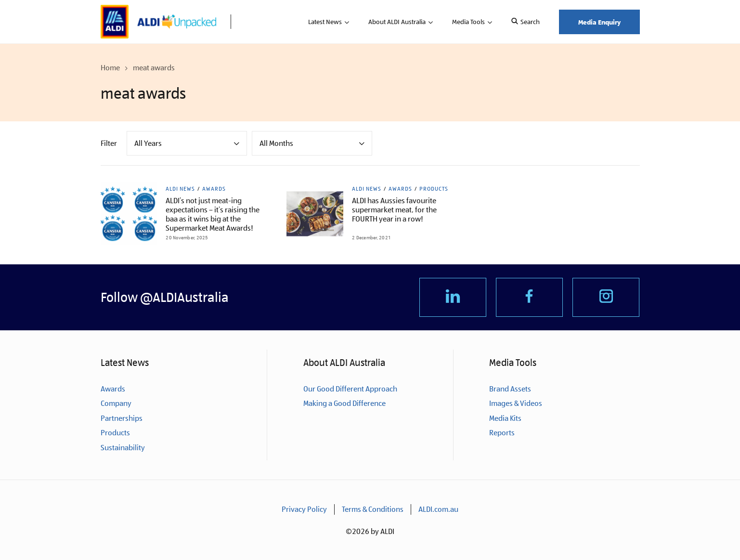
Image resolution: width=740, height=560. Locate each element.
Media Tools (468, 22)
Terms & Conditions (373, 509)
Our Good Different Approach (350, 389)
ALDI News (180, 189)
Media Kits (505, 418)
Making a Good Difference (344, 403)
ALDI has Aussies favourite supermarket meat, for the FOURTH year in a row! (394, 210)
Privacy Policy (304, 509)
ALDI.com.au (438, 509)
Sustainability (123, 448)
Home (110, 68)
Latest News (325, 22)
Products (434, 189)
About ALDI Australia (397, 22)
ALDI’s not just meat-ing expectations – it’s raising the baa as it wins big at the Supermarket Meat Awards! (213, 214)
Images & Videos (516, 403)
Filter (109, 143)
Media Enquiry (599, 22)
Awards (214, 189)
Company (116, 403)
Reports (502, 433)
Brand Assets (510, 389)
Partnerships (122, 418)
